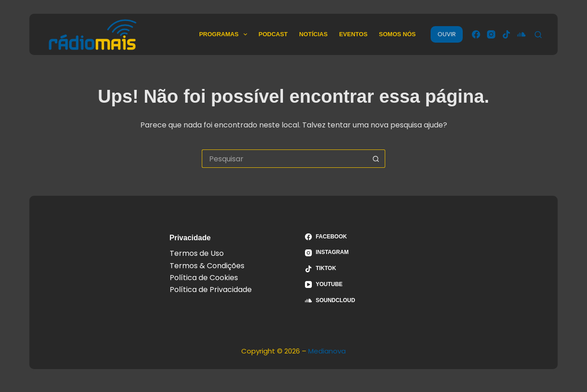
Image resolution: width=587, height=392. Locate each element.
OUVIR (447, 34)
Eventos (353, 34)
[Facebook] (476, 34)
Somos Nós (397, 34)
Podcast (273, 34)
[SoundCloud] (521, 34)
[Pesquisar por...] (284, 159)
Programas (225, 34)
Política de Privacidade (211, 290)
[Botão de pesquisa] (376, 159)
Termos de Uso (197, 253)
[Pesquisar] (538, 35)
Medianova (327, 351)
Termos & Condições (207, 266)
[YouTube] (361, 285)
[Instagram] (491, 34)
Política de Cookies (204, 278)
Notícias (313, 34)
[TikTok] (506, 34)
